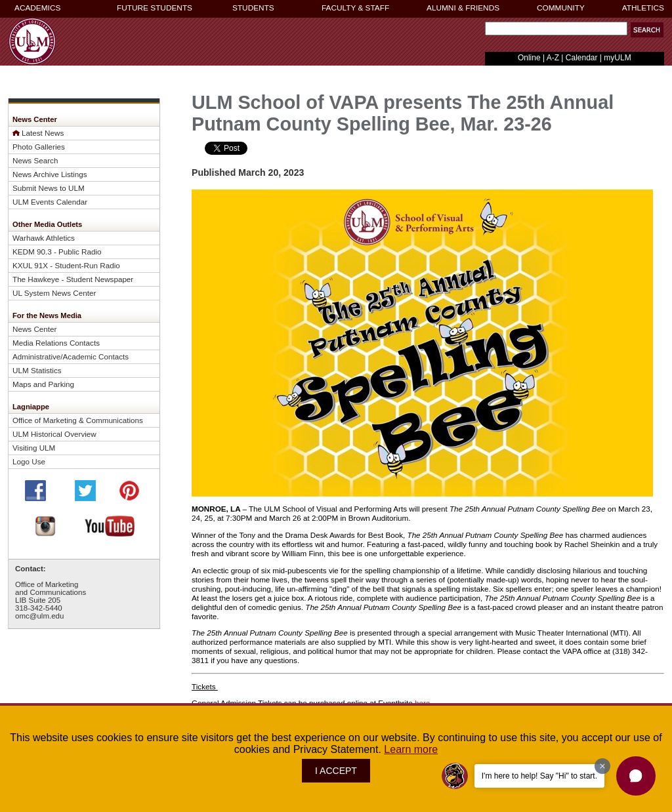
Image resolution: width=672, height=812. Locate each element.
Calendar (582, 58)
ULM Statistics (37, 370)
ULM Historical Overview (54, 434)
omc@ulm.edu (39, 616)
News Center (34, 329)
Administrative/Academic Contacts (71, 356)
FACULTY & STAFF (355, 8)
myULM (617, 58)
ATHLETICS (643, 8)
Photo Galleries (39, 147)
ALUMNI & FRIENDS (463, 8)
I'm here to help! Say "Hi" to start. (539, 776)
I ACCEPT (336, 771)
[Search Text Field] (556, 29)
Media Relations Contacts (56, 343)
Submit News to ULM (49, 188)
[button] (647, 30)
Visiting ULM (34, 448)
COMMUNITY (561, 8)
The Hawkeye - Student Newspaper (73, 279)
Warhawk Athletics (44, 238)
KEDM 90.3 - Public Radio (57, 252)
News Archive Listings (50, 174)
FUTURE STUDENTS (155, 8)
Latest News (43, 133)
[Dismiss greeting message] (602, 766)
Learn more (411, 749)
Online (529, 58)
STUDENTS (253, 8)
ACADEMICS (37, 8)
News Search (35, 160)
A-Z (553, 58)
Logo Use (29, 461)
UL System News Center (54, 293)
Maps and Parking (43, 384)
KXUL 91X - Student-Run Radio (66, 265)
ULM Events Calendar (50, 202)
